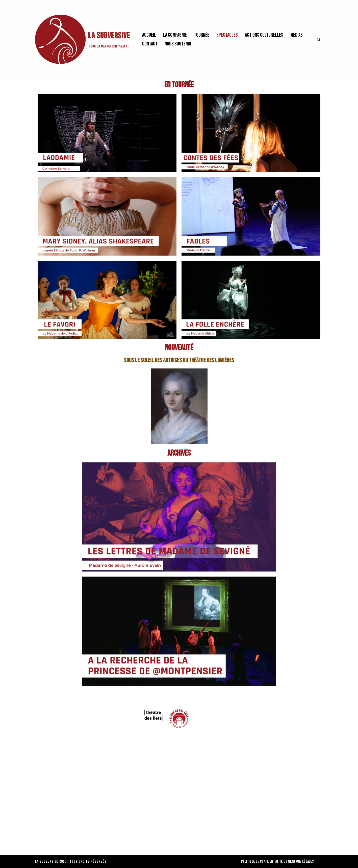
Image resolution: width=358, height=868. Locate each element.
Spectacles (227, 35)
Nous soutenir (178, 44)
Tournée (202, 35)
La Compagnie (175, 35)
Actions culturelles (264, 35)
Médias (297, 35)
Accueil (149, 35)
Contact (150, 44)
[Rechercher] (318, 39)
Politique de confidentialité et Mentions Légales (277, 862)
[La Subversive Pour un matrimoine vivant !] (83, 39)
